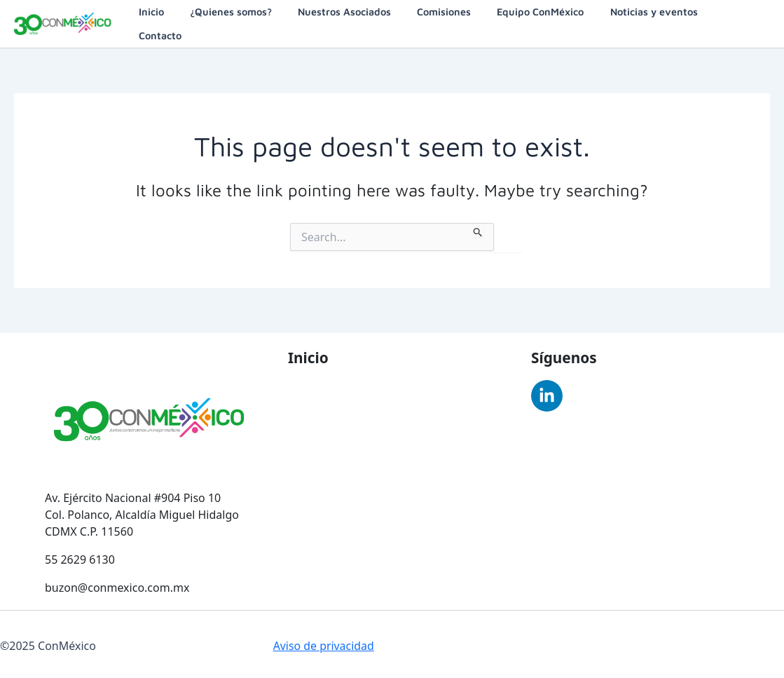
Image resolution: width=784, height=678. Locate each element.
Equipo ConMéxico (546, 22)
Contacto (739, 22)
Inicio (180, 22)
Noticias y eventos (653, 22)
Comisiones (455, 22)
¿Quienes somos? (254, 22)
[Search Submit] (478, 227)
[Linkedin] (547, 393)
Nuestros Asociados (361, 22)
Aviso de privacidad (324, 643)
